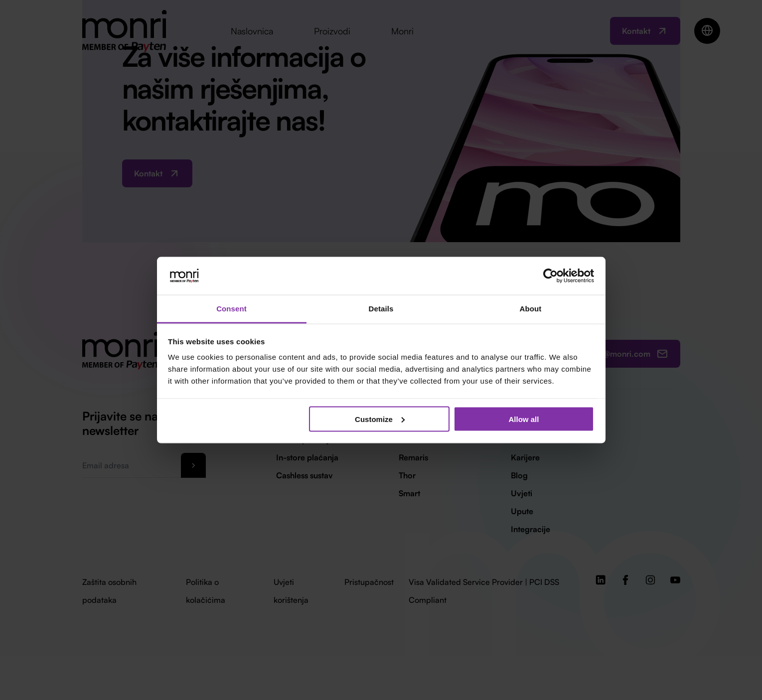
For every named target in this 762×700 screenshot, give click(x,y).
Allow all (524, 419)
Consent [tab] (231, 309)
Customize (380, 419)
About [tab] (531, 309)
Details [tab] (381, 309)
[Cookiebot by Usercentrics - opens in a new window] (550, 276)
